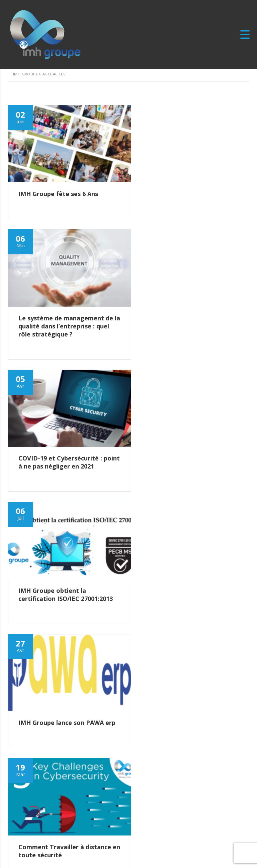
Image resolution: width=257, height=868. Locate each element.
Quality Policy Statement (36, 852)
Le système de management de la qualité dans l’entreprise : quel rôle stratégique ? (68, 751)
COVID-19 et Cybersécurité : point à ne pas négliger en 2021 (65, 779)
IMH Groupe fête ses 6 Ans (50, 726)
